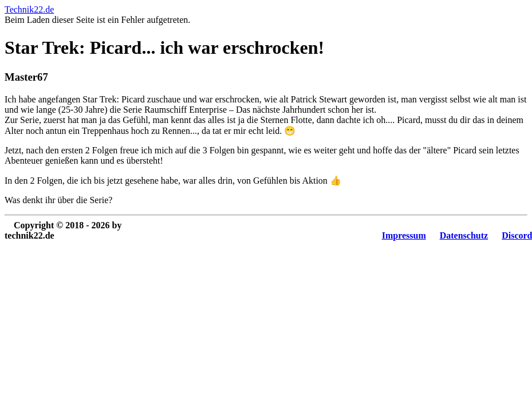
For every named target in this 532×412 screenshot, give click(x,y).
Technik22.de (29, 9)
